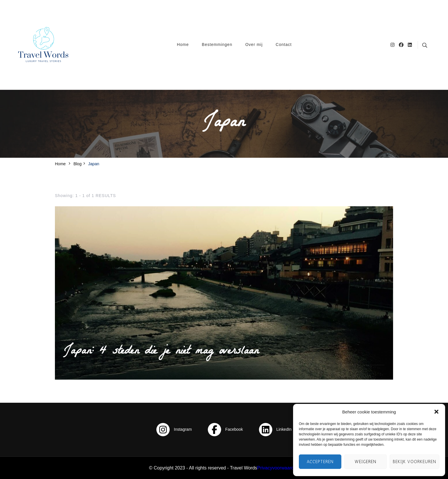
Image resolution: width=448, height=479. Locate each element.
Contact (284, 44)
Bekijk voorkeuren (414, 462)
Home (183, 44)
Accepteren (320, 462)
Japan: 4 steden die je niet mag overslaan (161, 352)
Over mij (254, 44)
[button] (436, 412)
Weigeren (365, 462)
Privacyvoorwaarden (278, 468)
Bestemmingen (217, 44)
